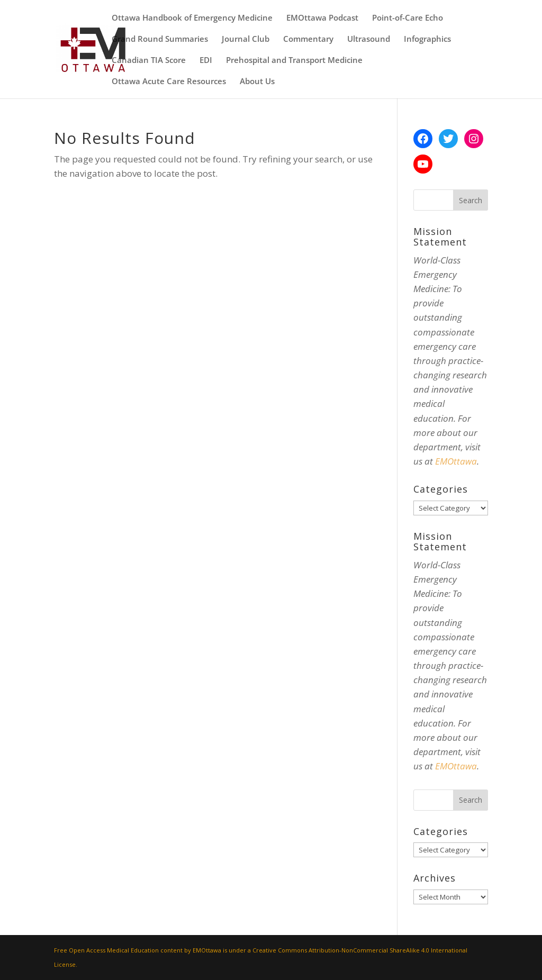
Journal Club (246, 39)
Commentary (308, 39)
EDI (206, 61)
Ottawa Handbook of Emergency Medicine (192, 18)
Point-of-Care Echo (408, 18)
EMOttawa (456, 461)
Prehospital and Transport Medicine (294, 61)
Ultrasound (369, 39)
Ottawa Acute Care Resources (169, 82)
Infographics (427, 39)
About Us (257, 82)
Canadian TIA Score (149, 61)
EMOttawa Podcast (322, 18)
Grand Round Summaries (160, 39)
